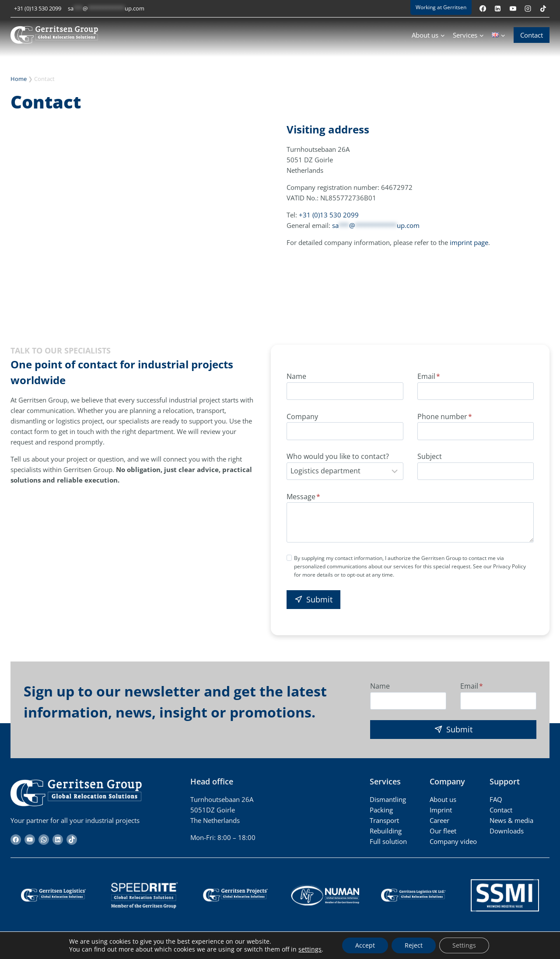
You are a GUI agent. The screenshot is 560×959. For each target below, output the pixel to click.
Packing (381, 810)
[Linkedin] (498, 8)
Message (303, 497)
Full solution (388, 841)
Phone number (445, 416)
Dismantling (388, 799)
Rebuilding (386, 831)
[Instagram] (528, 8)
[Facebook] (483, 8)
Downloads (507, 831)
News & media (511, 820)
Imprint (441, 810)
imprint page (469, 242)
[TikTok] (543, 8)
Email (429, 376)
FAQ (496, 799)
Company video (453, 841)
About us (443, 799)
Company (302, 416)
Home (19, 79)
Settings (464, 945)
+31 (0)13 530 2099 (38, 8)
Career (439, 820)
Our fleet (443, 831)
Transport (384, 820)
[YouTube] (513, 8)
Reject (414, 945)
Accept (365, 945)
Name (296, 376)
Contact (532, 35)
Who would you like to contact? (338, 456)
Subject (430, 456)
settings (310, 949)
